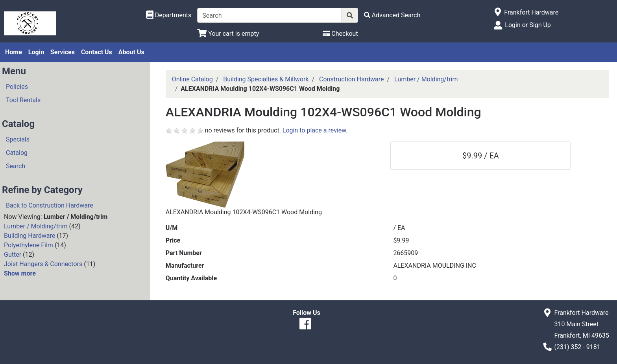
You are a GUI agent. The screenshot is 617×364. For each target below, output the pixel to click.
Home (14, 52)
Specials (18, 139)
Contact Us (97, 52)
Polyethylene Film (29, 245)
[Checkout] (340, 34)
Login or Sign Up (528, 25)
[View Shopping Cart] (228, 34)
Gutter (13, 255)
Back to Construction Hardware (50, 205)
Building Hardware (30, 236)
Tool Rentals (23, 100)
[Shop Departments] (169, 15)
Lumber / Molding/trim (36, 226)
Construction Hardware (351, 79)
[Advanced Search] (392, 15)
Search (16, 166)
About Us (131, 52)
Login (36, 52)
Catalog (17, 153)
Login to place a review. (315, 130)
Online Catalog (192, 79)
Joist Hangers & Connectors (43, 264)
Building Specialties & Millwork (266, 79)
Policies (17, 87)
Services (63, 52)
